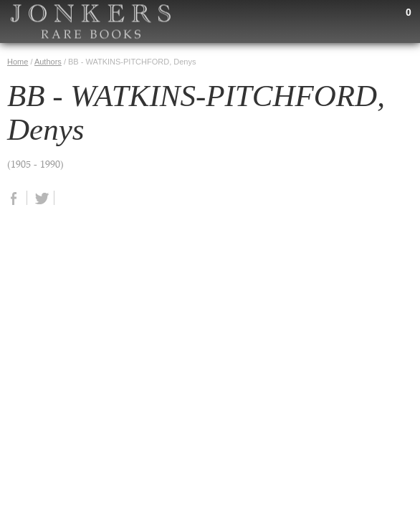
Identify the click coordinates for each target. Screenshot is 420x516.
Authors (48, 62)
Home (18, 62)
